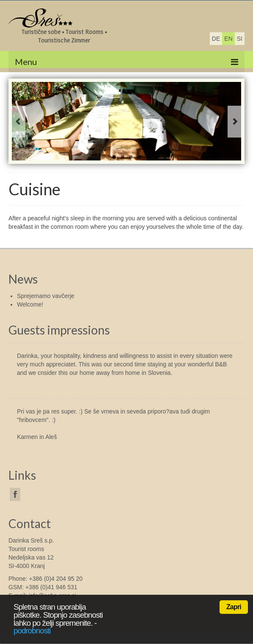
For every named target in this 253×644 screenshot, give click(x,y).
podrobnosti (32, 631)
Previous (18, 122)
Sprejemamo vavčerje (46, 296)
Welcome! (30, 304)
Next (235, 122)
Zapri (234, 607)
